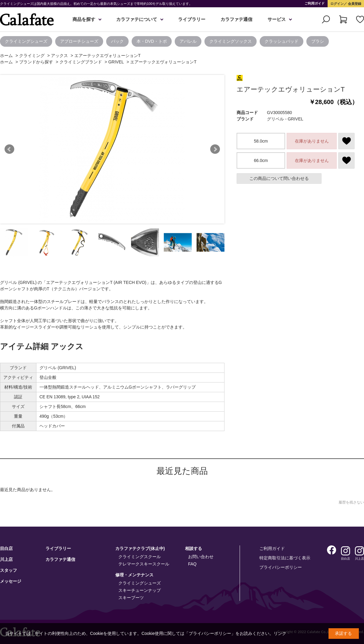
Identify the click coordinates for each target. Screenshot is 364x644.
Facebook (332, 550)
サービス (277, 19)
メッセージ (11, 581)
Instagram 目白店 (345, 551)
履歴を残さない (351, 502)
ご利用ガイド (315, 3)
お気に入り (360, 19)
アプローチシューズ (79, 41)
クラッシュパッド (281, 41)
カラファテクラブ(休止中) (140, 548)
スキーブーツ (131, 598)
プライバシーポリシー (281, 567)
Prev (9, 149)
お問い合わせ (201, 557)
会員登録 (354, 4)
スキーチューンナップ (140, 590)
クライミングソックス (231, 41)
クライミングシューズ (26, 41)
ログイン (337, 4)
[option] (28, 41)
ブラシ (318, 41)
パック (117, 41)
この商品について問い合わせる (279, 178)
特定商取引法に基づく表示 (285, 558)
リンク (280, 633)
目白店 (6, 548)
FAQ (192, 564)
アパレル (188, 41)
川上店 (6, 559)
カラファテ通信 (236, 19)
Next (215, 149)
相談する (194, 548)
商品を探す (84, 19)
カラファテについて (137, 19)
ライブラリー (192, 19)
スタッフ (8, 570)
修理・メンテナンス (134, 575)
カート (343, 19)
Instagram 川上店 (359, 551)
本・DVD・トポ (152, 41)
